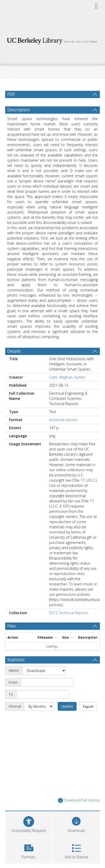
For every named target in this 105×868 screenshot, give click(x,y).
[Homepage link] (52, 40)
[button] (29, 850)
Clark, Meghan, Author (67, 377)
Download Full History (79, 800)
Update (67, 706)
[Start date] (47, 682)
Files (12, 626)
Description (18, 110)
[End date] (43, 694)
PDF (11, 94)
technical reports (63, 420)
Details (14, 351)
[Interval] (39, 706)
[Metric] (44, 671)
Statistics (16, 660)
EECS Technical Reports (69, 613)
